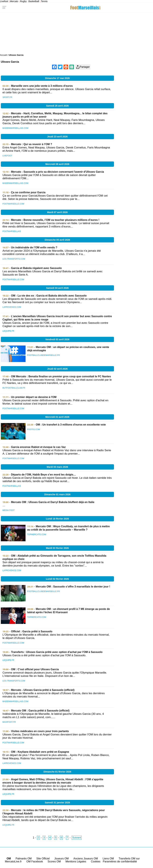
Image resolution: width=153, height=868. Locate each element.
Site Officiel (43, 859)
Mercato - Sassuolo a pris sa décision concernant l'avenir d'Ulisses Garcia (57, 172)
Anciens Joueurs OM (86, 859)
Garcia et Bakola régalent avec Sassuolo (36, 268)
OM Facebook (35, 861)
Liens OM (108, 859)
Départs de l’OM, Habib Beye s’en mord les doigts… (43, 475)
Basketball (34, 1)
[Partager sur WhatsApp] (72, 67)
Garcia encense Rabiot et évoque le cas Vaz (38, 447)
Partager (83, 67)
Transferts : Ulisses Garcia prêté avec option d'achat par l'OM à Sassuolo (57, 652)
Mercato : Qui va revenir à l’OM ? (32, 144)
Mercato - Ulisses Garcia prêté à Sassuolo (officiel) (43, 690)
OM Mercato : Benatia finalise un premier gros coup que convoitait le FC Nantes (61, 376)
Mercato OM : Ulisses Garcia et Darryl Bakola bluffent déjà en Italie (53, 502)
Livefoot (4, 1)
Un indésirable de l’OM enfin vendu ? (34, 247)
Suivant (77, 838)
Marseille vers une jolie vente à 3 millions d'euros (42, 86)
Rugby (23, 1)
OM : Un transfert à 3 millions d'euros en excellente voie (71, 425)
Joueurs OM (62, 859)
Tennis (44, 1)
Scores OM (54, 861)
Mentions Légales (76, 861)
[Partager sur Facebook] (54, 67)
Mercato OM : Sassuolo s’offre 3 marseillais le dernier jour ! (73, 587)
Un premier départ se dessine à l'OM (34, 397)
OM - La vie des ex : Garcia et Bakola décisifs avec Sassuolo (49, 296)
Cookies (96, 861)
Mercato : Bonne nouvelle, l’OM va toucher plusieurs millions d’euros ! (55, 220)
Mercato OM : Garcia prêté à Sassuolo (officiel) (40, 711)
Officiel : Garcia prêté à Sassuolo (32, 631)
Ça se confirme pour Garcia (28, 192)
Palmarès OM (24, 859)
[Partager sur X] (60, 67)
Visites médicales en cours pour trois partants (40, 731)
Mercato (14, 1)
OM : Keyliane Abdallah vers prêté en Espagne (40, 752)
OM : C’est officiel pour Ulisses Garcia (35, 669)
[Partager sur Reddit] (66, 67)
